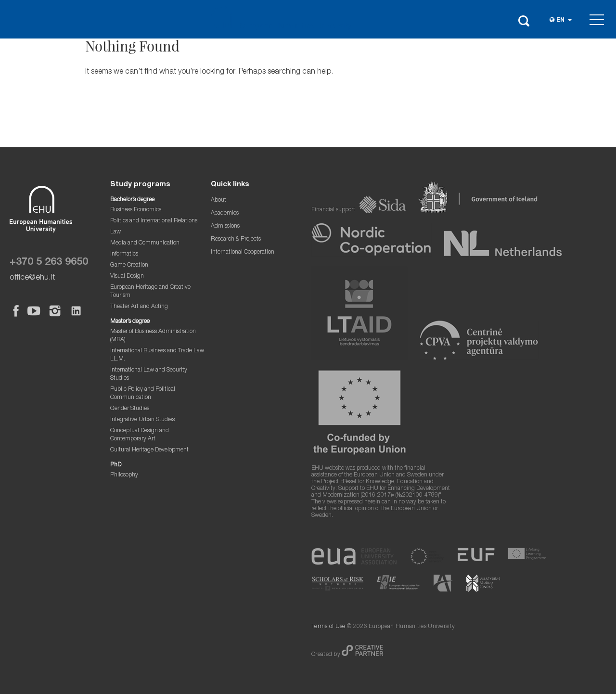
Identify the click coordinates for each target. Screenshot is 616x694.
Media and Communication (145, 243)
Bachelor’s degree (132, 200)
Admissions (225, 226)
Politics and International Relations (154, 221)
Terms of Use (328, 627)
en (560, 20)
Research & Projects (236, 239)
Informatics (124, 254)
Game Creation (129, 265)
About (218, 200)
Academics (225, 213)
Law (115, 232)
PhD (116, 465)
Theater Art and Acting (139, 307)
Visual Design (127, 276)
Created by (327, 655)
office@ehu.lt (32, 278)
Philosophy (124, 475)
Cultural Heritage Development (149, 450)
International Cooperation (243, 252)
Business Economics (136, 210)
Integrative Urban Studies (142, 420)
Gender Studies (130, 409)
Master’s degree (130, 322)
